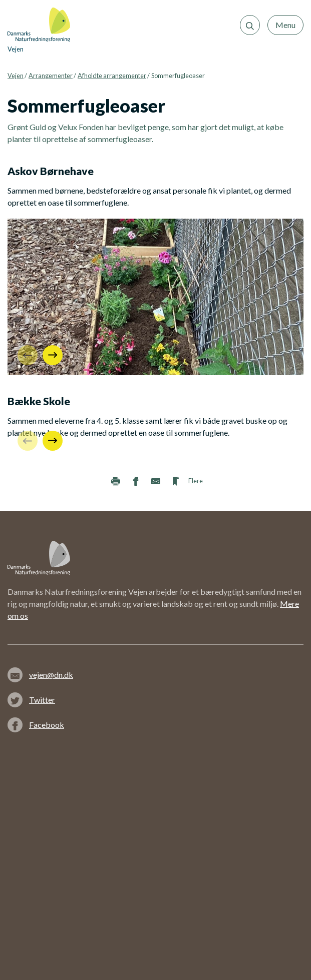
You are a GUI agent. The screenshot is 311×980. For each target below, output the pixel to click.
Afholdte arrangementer (112, 76)
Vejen (16, 76)
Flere (196, 481)
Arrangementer (51, 76)
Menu (285, 25)
